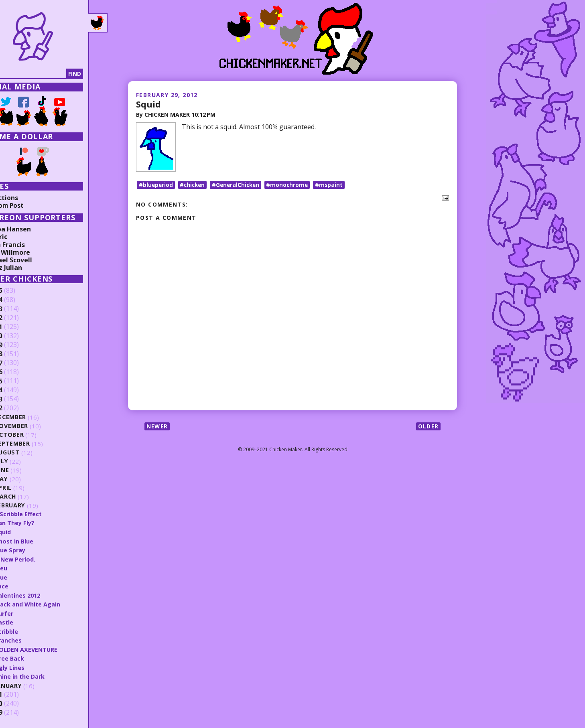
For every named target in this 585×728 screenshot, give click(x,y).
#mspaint (335, 187)
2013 (19, 399)
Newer (158, 429)
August (31, 453)
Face (25, 585)
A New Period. (39, 558)
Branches (32, 639)
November (36, 426)
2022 (19, 318)
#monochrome (292, 187)
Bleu (24, 567)
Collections (24, 198)
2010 (19, 702)
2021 (19, 327)
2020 (19, 336)
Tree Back (33, 657)
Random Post (27, 205)
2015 (19, 381)
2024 (19, 300)
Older (428, 429)
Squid (148, 104)
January (32, 684)
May (25, 479)
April (27, 488)
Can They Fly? (39, 523)
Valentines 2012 (42, 594)
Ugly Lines (33, 665)
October (33, 435)
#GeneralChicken (239, 187)
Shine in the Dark (44, 674)
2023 (19, 309)
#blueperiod (156, 187)
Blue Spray (34, 550)
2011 (19, 693)
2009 (19, 711)
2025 (19, 291)
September (36, 444)
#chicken (194, 187)
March (29, 497)
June (26, 470)
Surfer (28, 612)
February (34, 506)
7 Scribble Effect (43, 514)
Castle (28, 621)
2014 (19, 390)
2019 (19, 345)
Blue (24, 576)
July (25, 461)
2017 (19, 363)
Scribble (30, 630)
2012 (19, 408)
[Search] (48, 74)
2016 (19, 372)
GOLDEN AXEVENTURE (51, 648)
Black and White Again (52, 603)
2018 (19, 354)
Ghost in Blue (38, 541)
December (35, 417)
